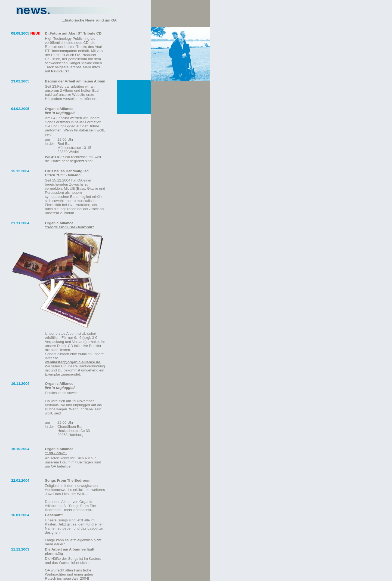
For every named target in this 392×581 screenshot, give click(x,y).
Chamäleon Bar (70, 427)
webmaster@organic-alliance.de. (73, 362)
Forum (65, 462)
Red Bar (64, 144)
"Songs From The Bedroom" (69, 227)
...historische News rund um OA (89, 20)
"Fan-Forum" (56, 453)
